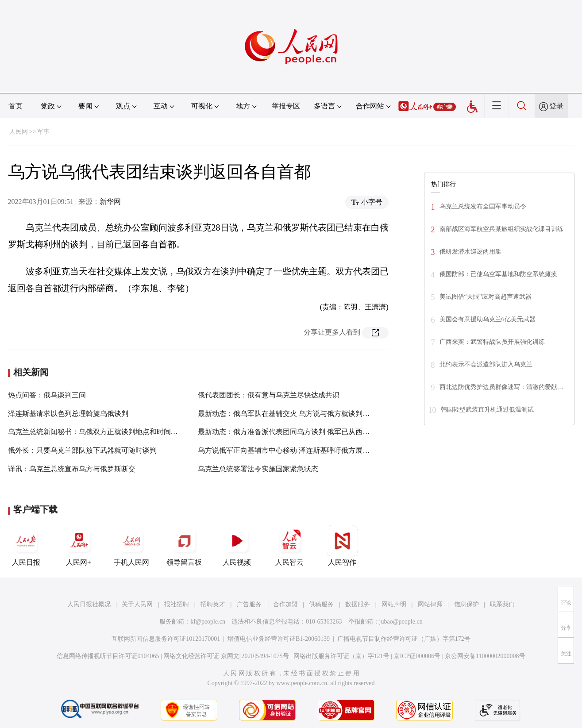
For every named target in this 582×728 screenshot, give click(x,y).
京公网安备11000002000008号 (485, 656)
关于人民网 (137, 604)
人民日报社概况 (89, 604)
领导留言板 (184, 546)
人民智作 (342, 546)
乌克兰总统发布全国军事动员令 (483, 206)
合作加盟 (285, 604)
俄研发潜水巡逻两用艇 (470, 252)
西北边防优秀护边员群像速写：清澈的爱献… (501, 387)
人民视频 (237, 546)
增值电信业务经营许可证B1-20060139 (279, 639)
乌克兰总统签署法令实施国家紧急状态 (258, 469)
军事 (43, 132)
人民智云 (289, 546)
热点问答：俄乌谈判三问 (47, 395)
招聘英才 (213, 604)
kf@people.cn (208, 622)
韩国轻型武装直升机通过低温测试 (487, 410)
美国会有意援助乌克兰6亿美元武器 (488, 319)
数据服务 (358, 604)
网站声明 (394, 604)
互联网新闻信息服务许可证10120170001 (166, 639)
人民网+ (79, 546)
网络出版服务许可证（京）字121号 (341, 656)
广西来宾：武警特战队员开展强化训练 (492, 342)
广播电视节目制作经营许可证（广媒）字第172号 (404, 639)
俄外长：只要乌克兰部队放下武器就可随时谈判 (82, 450)
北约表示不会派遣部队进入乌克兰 (486, 364)
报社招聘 (177, 604)
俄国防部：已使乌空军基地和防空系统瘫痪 (498, 274)
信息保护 (466, 604)
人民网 (19, 132)
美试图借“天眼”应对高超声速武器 (486, 297)
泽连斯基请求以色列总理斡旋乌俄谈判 (68, 414)
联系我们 (502, 604)
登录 (556, 106)
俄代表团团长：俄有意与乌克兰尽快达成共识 (269, 395)
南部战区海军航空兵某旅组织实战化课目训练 (501, 229)
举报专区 (286, 106)
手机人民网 (131, 546)
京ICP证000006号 (417, 656)
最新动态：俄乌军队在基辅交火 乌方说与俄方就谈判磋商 (287, 414)
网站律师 (430, 604)
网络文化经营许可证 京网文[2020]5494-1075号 (226, 656)
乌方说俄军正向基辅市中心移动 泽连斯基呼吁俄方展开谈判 (291, 450)
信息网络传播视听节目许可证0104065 (108, 656)
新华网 (110, 202)
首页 (15, 106)
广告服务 (249, 604)
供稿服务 (321, 604)
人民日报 (26, 546)
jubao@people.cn (401, 622)
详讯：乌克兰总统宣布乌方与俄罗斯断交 (72, 469)
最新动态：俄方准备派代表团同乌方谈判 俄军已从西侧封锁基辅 (298, 432)
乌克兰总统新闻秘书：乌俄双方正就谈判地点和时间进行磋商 (104, 432)
